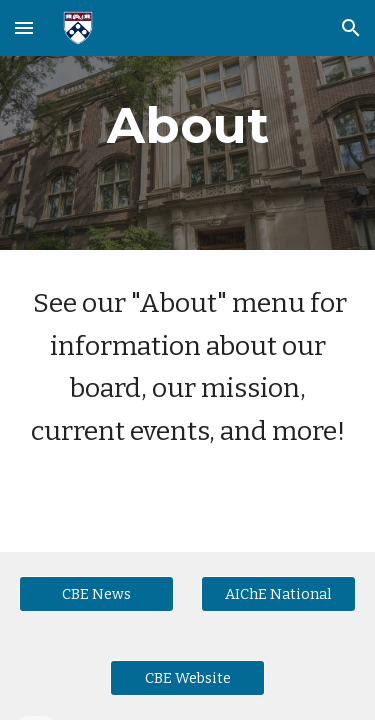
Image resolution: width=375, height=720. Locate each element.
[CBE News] (96, 593)
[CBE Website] (187, 677)
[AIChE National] (278, 593)
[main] (188, 125)
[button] (24, 27)
